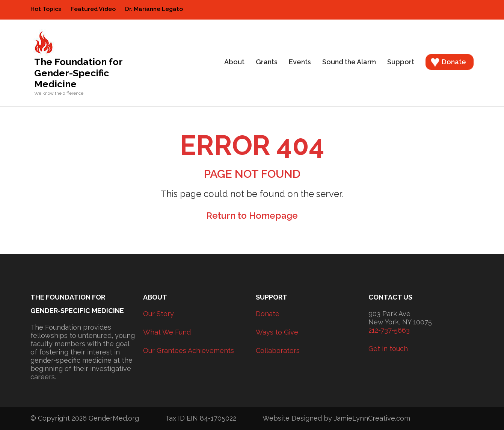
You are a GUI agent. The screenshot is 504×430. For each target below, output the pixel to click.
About (234, 62)
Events (300, 62)
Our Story (158, 314)
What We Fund (167, 332)
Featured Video (93, 9)
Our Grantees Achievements (189, 351)
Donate (454, 62)
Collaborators (278, 351)
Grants (267, 62)
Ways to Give (277, 332)
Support (401, 62)
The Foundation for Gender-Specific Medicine (78, 73)
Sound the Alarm (349, 62)
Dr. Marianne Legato (154, 9)
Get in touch (388, 349)
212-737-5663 (389, 330)
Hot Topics (46, 9)
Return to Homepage (252, 216)
